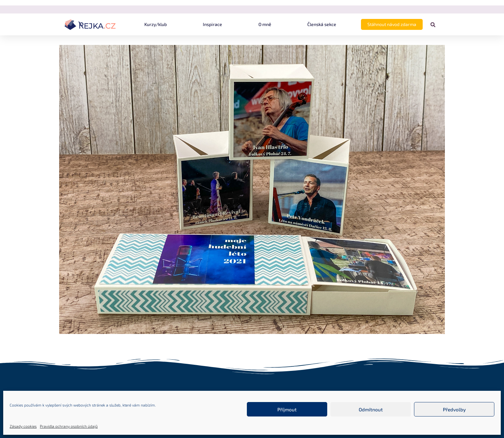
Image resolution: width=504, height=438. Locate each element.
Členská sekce (322, 24)
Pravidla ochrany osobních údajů (69, 426)
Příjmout (287, 409)
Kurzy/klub (156, 24)
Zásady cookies (23, 426)
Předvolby (454, 409)
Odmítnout (371, 409)
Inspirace (212, 24)
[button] (433, 25)
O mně (265, 24)
